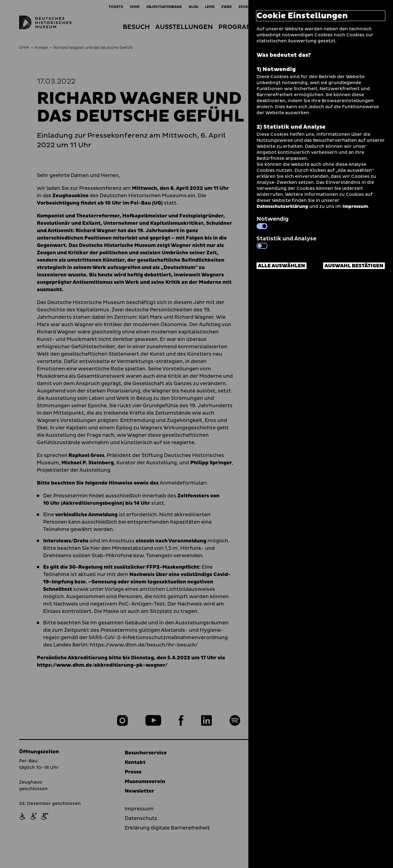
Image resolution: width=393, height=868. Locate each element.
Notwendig (273, 222)
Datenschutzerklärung (282, 206)
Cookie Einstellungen (302, 16)
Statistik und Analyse (286, 242)
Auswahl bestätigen (354, 266)
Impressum (355, 206)
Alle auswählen (282, 266)
